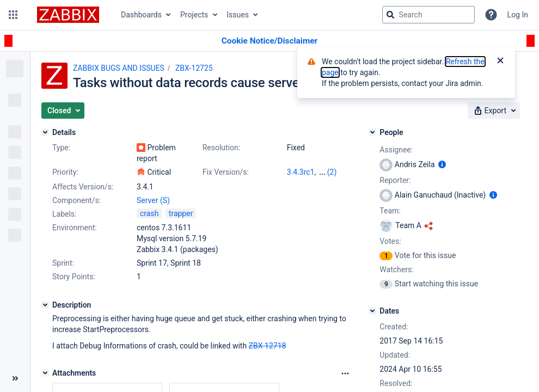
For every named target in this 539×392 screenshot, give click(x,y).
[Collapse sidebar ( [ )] (15, 378)
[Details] (45, 132)
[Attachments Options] (345, 373)
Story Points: (74, 277)
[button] (13, 15)
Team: (390, 211)
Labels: (64, 214)
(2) (332, 172)
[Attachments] (45, 373)
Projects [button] (194, 15)
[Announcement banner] (269, 41)
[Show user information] (442, 164)
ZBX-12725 (194, 68)
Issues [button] (238, 15)
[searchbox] (428, 15)
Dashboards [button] (141, 15)
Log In (518, 15)
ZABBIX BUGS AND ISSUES (119, 68)
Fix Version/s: (226, 172)
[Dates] (372, 311)
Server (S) (153, 200)
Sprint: (63, 263)
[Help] (491, 15)
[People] (372, 132)
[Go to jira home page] (68, 15)
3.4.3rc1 (301, 172)
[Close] (500, 62)
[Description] (45, 305)
